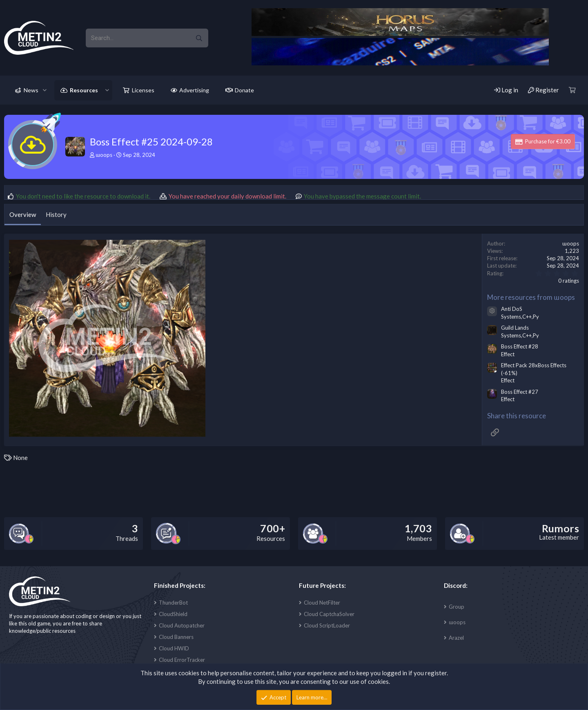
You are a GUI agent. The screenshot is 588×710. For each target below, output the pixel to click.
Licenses (143, 90)
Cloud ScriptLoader (327, 625)
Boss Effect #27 (520, 392)
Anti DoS (512, 309)
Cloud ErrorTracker (182, 660)
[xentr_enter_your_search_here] (138, 38)
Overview (23, 214)
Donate (244, 90)
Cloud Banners (176, 637)
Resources (84, 90)
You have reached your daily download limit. (227, 196)
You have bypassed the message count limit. (362, 196)
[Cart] (572, 90)
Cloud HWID (174, 648)
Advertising (194, 90)
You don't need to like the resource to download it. (83, 196)
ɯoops (457, 622)
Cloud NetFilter (322, 603)
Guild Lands (515, 328)
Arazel (456, 638)
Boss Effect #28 (520, 346)
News (31, 90)
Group (457, 607)
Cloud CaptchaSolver (329, 614)
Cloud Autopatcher (182, 625)
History (56, 214)
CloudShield (173, 614)
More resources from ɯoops (531, 297)
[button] (45, 90)
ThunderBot (173, 603)
